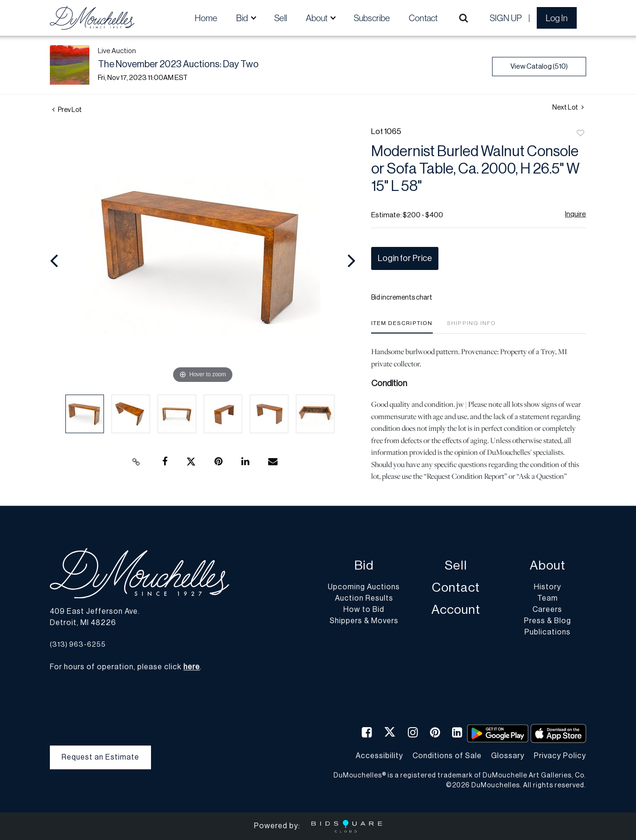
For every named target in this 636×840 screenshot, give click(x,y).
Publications (548, 633)
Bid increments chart (402, 298)
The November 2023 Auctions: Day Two (178, 64)
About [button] (317, 18)
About (548, 566)
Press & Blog (548, 621)
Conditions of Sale (447, 756)
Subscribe (372, 18)
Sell (281, 18)
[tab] (402, 327)
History (548, 587)
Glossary (508, 756)
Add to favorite (580, 134)
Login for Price (405, 258)
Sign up (506, 18)
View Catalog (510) (539, 67)
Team (548, 599)
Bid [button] (243, 18)
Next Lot (568, 107)
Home (206, 18)
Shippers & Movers (364, 621)
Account (456, 610)
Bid (364, 566)
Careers (547, 610)
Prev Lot (67, 110)
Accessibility (379, 756)
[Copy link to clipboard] (136, 462)
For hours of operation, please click (125, 667)
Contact (423, 18)
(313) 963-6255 (78, 645)
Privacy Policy (560, 756)
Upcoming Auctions (364, 587)
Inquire (576, 214)
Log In (557, 18)
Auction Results (364, 599)
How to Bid (364, 610)
